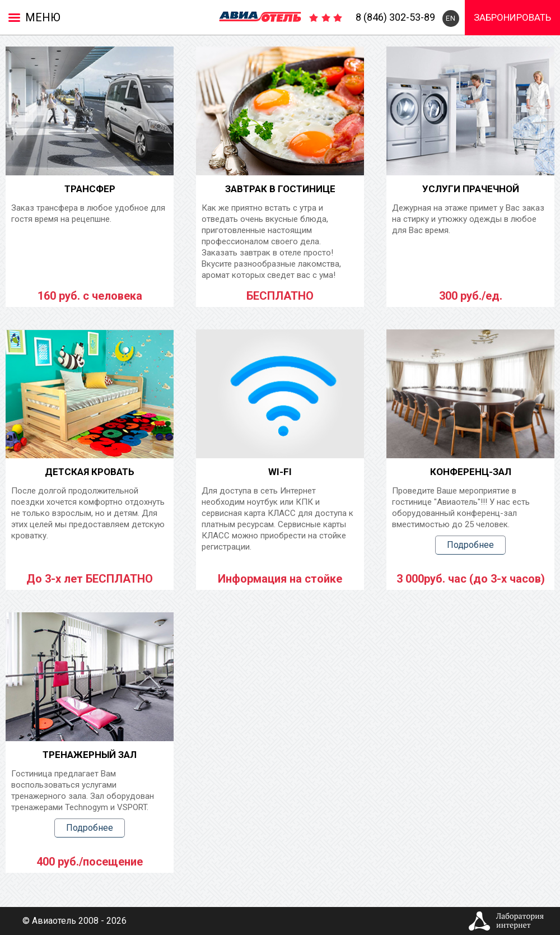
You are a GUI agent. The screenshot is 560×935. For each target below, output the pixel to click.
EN (451, 18)
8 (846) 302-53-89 (395, 17)
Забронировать (512, 17)
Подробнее (470, 545)
